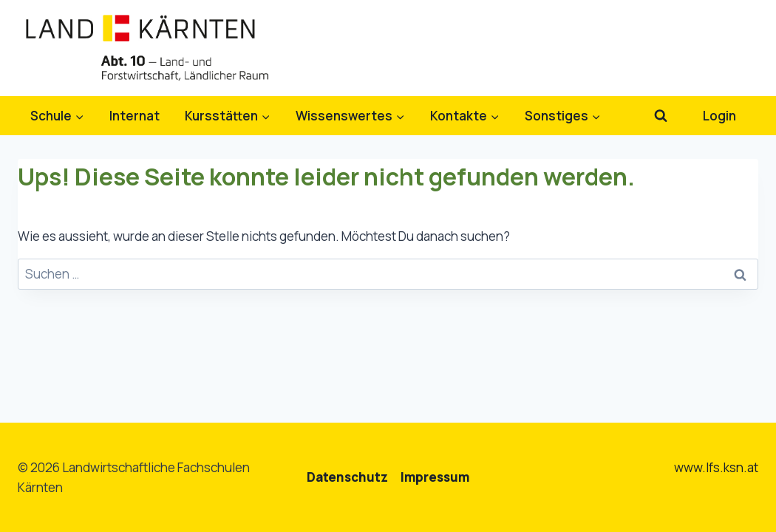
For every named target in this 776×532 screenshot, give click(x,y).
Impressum (435, 477)
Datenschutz (347, 477)
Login (719, 116)
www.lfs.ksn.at (716, 467)
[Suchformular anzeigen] (660, 116)
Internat (135, 116)
